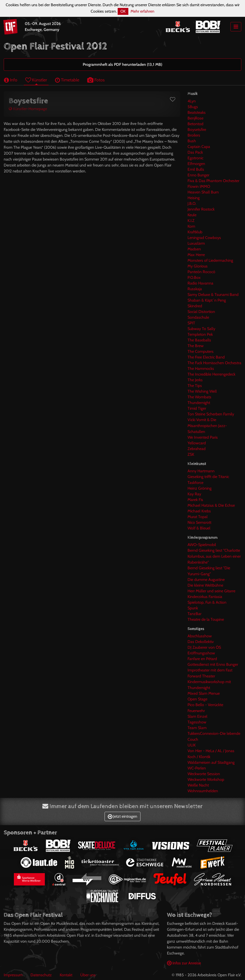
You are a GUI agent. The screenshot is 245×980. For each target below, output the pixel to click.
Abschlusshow (200, 636)
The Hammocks (201, 369)
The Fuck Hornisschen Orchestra (214, 363)
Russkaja (195, 289)
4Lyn (192, 101)
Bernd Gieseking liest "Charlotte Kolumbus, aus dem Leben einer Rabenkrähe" (214, 556)
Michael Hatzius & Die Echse (211, 505)
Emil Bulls (196, 169)
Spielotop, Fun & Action (207, 602)
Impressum (13, 975)
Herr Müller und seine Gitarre (211, 591)
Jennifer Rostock (201, 209)
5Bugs (193, 107)
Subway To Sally (201, 329)
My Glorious (198, 266)
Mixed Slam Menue (204, 693)
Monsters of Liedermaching (210, 260)
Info (11, 80)
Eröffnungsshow (201, 653)
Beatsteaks (197, 112)
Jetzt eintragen (122, 816)
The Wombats (199, 397)
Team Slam (197, 728)
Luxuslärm (196, 243)
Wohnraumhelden (203, 791)
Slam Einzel (197, 716)
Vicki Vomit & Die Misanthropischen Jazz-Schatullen (207, 426)
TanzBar (194, 614)
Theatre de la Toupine (206, 619)
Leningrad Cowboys (204, 238)
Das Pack (195, 152)
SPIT (191, 323)
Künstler (36, 80)
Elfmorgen (196, 164)
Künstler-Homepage (28, 109)
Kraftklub (195, 232)
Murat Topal (198, 517)
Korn (191, 226)
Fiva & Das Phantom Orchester (213, 181)
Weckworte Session (204, 774)
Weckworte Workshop (206, 779)
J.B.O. (192, 203)
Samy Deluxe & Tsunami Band (213, 295)
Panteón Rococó (201, 272)
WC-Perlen (197, 768)
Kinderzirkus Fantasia (205, 597)
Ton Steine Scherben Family (211, 414)
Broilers (194, 135)
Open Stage (197, 699)
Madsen (194, 249)
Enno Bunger (198, 175)
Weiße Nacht (198, 785)
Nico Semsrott (199, 522)
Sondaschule (198, 317)
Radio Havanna (200, 283)
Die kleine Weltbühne (205, 585)
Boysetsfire (197, 130)
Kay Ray (194, 494)
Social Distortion (201, 312)
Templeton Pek (200, 334)
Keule (192, 215)
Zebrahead (197, 449)
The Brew (196, 346)
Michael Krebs (199, 511)
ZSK (191, 454)
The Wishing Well (202, 391)
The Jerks (195, 380)
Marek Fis (195, 500)
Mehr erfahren (142, 11)
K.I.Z (191, 221)
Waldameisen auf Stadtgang (211, 762)
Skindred (195, 306)
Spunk (193, 608)
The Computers (201, 351)
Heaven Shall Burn (203, 192)
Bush (192, 141)
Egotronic (195, 158)
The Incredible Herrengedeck (211, 374)
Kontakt (66, 975)
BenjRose (195, 118)
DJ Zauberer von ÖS (204, 647)
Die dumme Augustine (206, 580)
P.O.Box (194, 277)
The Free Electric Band (206, 357)
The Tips (195, 386)
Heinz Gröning (200, 488)
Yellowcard (197, 443)
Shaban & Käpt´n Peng (207, 300)
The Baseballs (199, 340)
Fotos (96, 80)
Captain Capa (199, 147)
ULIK (192, 745)
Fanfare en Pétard (202, 659)
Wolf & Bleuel (199, 528)
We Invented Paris (203, 437)
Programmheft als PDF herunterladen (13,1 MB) (122, 64)
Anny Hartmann (201, 471)
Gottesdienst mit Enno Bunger (213, 664)
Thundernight (199, 403)
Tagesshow (197, 722)
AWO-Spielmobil (202, 545)
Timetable (67, 80)
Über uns (88, 975)
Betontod (195, 124)
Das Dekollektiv (201, 642)
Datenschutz (41, 975)
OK (123, 11)
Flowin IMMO (199, 186)
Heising (194, 198)
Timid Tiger (197, 408)
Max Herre (196, 255)
